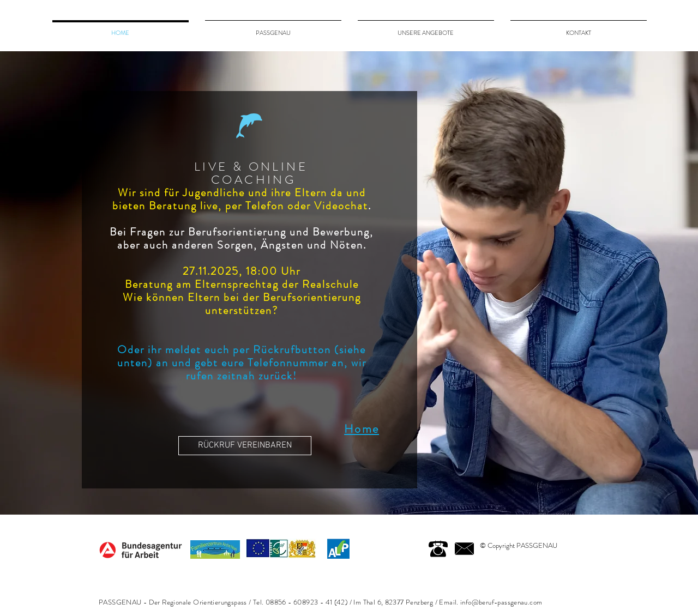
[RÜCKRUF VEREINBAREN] (245, 446)
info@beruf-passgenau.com (501, 602)
